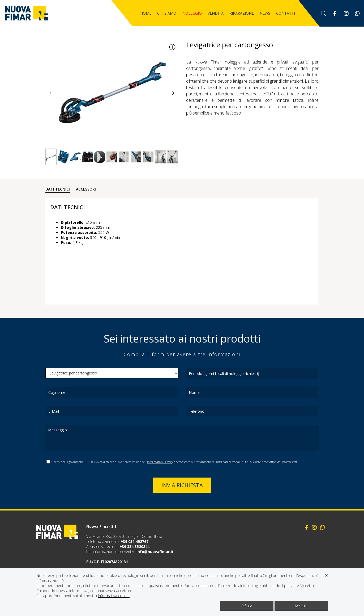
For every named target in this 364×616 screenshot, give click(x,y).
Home (146, 13)
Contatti (286, 13)
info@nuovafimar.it (155, 552)
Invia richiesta (182, 485)
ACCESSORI (86, 189)
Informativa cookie (114, 596)
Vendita (216, 13)
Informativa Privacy (160, 462)
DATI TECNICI (58, 189)
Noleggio (192, 13)
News (265, 13)
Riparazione (242, 13)
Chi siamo (167, 13)
